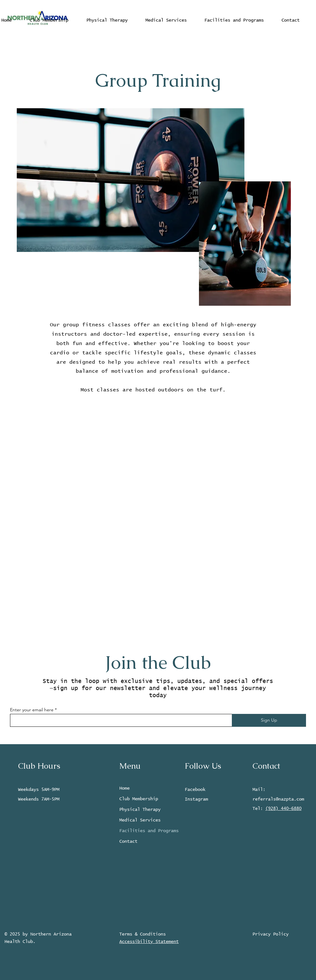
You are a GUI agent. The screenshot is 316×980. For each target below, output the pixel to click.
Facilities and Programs (146, 831)
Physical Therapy (140, 810)
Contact (128, 841)
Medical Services (140, 820)
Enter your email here (32, 710)
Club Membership (139, 799)
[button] (166, 20)
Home (124, 788)
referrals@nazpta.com (278, 799)
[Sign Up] (269, 720)
